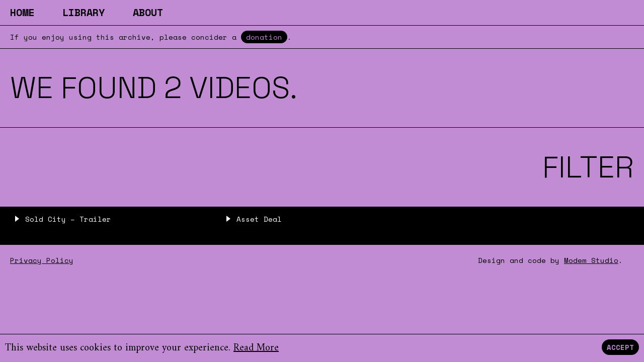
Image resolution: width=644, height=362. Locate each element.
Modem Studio (591, 260)
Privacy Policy (42, 260)
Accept (620, 347)
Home (22, 12)
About (148, 12)
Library (84, 12)
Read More (256, 348)
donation (264, 37)
